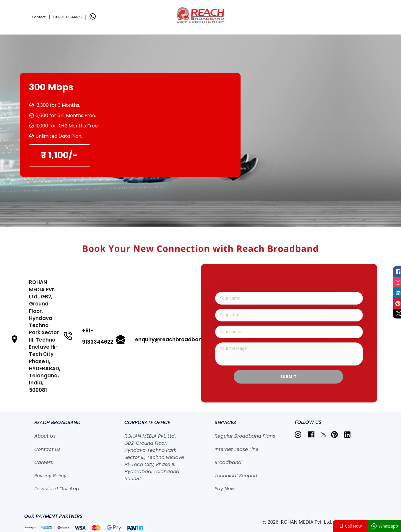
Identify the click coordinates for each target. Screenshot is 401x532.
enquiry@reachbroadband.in (173, 339)
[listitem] (299, 434)
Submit (288, 377)
